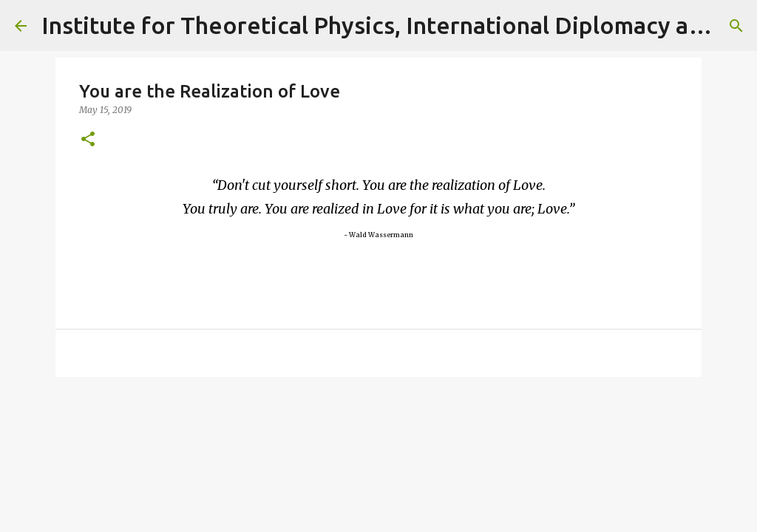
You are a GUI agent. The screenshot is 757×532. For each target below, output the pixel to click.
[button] (88, 140)
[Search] (736, 26)
